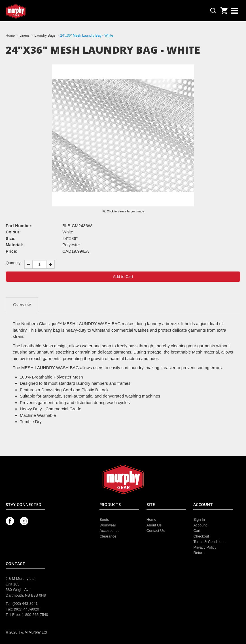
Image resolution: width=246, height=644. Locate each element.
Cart (197, 531)
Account (200, 525)
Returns (200, 553)
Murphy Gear (30, 11)
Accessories (109, 531)
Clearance (108, 536)
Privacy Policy (205, 547)
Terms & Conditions (209, 542)
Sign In (199, 519)
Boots (104, 519)
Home (151, 519)
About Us (154, 525)
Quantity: (14, 263)
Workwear (108, 525)
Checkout (201, 536)
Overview (22, 305)
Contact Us (156, 531)
